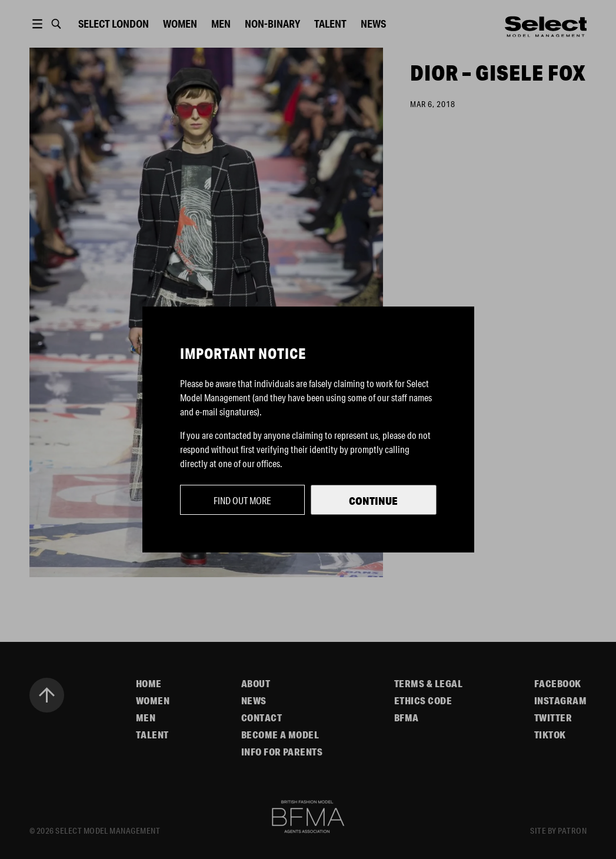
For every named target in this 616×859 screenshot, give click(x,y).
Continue (373, 501)
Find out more (242, 500)
